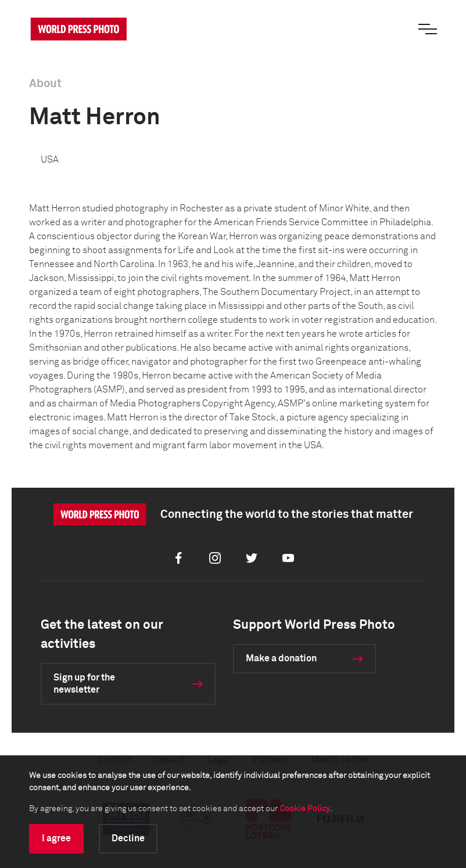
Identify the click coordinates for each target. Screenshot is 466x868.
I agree (56, 838)
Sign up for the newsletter (84, 684)
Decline (128, 838)
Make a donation (281, 658)
